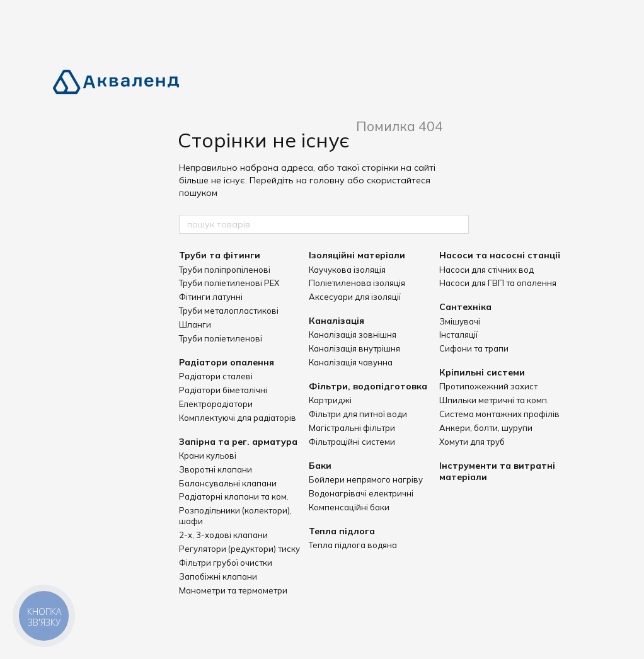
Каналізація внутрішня (354, 348)
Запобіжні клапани (218, 576)
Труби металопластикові (229, 311)
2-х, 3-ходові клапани (223, 535)
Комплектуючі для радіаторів (238, 418)
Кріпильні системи (482, 372)
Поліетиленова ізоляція (357, 283)
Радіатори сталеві (216, 376)
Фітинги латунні (211, 297)
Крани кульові (208, 456)
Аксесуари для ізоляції (355, 297)
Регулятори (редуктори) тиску (239, 549)
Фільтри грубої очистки (226, 563)
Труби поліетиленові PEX (229, 283)
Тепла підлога (342, 531)
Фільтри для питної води (358, 414)
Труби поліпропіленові (225, 270)
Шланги (195, 324)
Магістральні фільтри (352, 428)
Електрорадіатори (216, 404)
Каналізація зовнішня (353, 335)
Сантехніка (465, 307)
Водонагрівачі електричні (361, 493)
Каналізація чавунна (351, 362)
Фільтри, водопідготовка (368, 386)
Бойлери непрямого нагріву (366, 479)
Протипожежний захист (488, 386)
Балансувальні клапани (228, 483)
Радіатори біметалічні (223, 390)
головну (327, 180)
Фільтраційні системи (352, 442)
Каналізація (336, 321)
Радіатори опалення (227, 362)
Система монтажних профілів (499, 414)
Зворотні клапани (216, 469)
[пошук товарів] (459, 224)
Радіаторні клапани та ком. (234, 496)
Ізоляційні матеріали (357, 255)
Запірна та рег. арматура (238, 442)
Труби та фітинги (220, 255)
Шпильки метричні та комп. (494, 400)
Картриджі (330, 400)
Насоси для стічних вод (486, 270)
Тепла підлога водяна (353, 545)
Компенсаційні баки (349, 507)
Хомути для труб (472, 442)
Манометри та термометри (233, 590)
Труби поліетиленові (221, 338)
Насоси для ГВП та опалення (498, 283)
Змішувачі (460, 321)
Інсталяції (458, 335)
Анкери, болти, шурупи (486, 428)
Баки (320, 466)
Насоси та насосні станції (500, 255)
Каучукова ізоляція (347, 270)
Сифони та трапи (474, 348)
